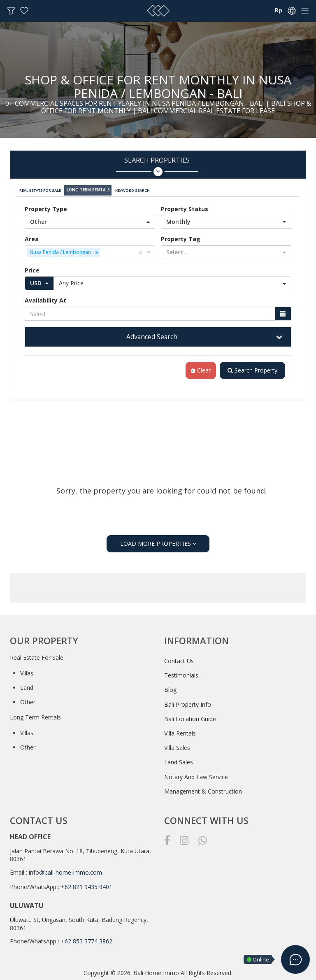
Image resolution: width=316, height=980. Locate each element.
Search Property (252, 369)
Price (32, 269)
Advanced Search (152, 335)
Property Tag (181, 237)
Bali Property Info (188, 703)
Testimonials (181, 674)
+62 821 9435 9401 (87, 886)
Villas (27, 672)
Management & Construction (203, 790)
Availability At (45, 299)
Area (32, 237)
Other (28, 701)
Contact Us (179, 660)
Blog (170, 688)
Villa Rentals (180, 732)
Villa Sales (177, 746)
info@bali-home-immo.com (65, 871)
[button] (90, 220)
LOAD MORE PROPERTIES (158, 542)
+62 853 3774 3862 (87, 940)
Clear (199, 369)
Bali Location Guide (190, 718)
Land (27, 686)
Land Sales (179, 761)
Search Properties (157, 166)
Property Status (185, 207)
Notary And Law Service (196, 775)
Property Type (46, 207)
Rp (279, 10)
